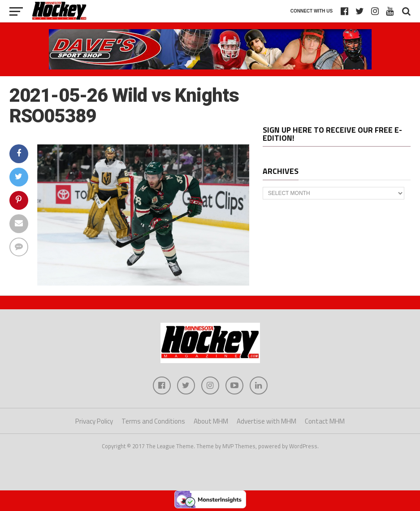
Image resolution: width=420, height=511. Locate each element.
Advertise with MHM (266, 421)
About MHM (211, 421)
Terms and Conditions (153, 421)
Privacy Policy (94, 421)
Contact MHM (325, 421)
